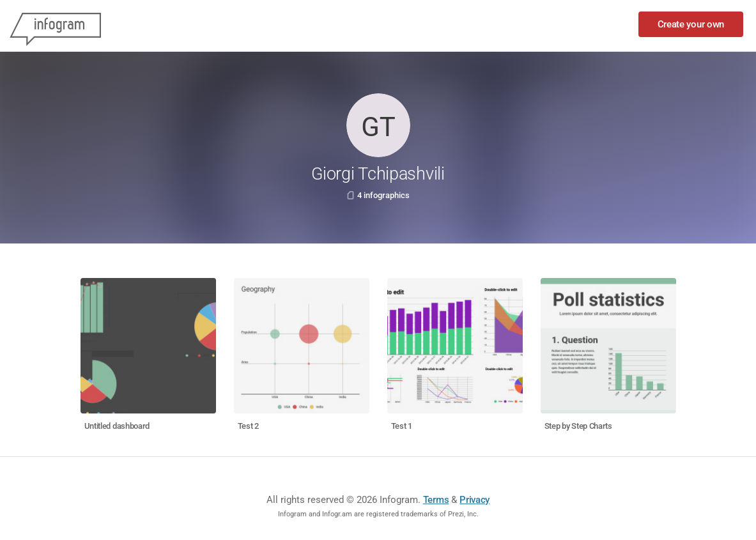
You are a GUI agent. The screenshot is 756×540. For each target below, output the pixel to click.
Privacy (474, 500)
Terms (436, 500)
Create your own (691, 24)
